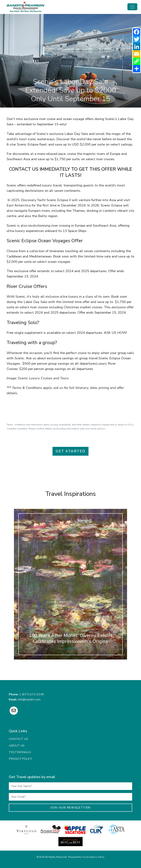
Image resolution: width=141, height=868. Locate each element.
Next (136, 591)
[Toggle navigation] (132, 7)
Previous (5, 591)
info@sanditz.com (29, 700)
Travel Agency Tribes (93, 857)
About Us (17, 746)
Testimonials (20, 752)
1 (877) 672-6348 (32, 694)
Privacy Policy (20, 759)
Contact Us (18, 739)
